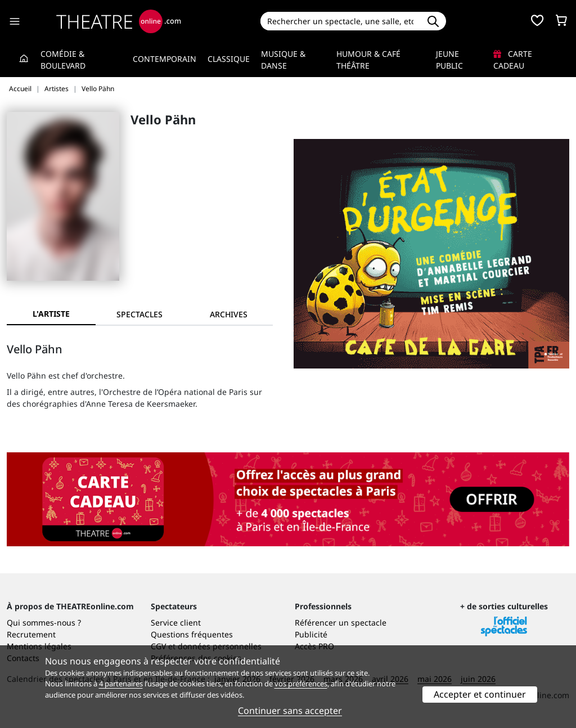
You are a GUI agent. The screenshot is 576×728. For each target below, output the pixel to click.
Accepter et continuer (480, 694)
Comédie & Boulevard (63, 60)
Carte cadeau (513, 60)
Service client (176, 623)
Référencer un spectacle (341, 623)
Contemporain (165, 59)
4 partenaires (121, 684)
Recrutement (31, 634)
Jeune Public (449, 60)
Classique (229, 59)
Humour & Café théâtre (368, 60)
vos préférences (301, 684)
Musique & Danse (283, 60)
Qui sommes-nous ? (44, 623)
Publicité (311, 634)
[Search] (341, 21)
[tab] (140, 314)
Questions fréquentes (192, 634)
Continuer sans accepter (290, 711)
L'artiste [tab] (51, 314)
